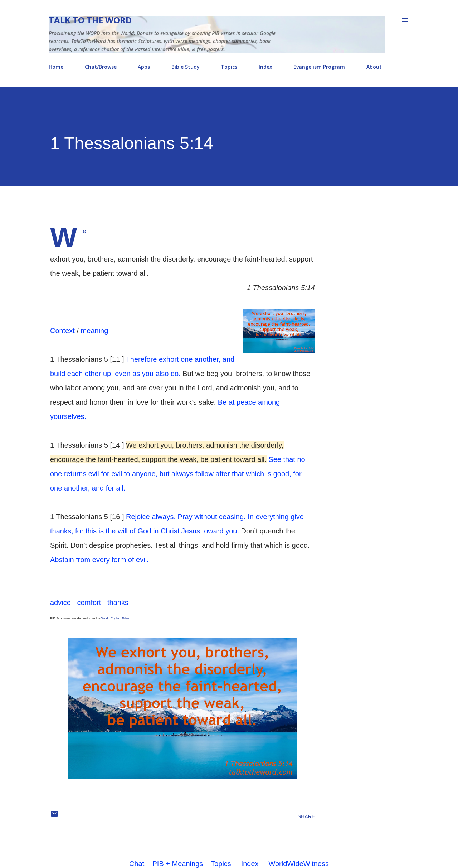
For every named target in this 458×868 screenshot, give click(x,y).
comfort (89, 603)
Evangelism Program (319, 67)
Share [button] (306, 816)
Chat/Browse (101, 67)
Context (62, 331)
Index (265, 67)
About (374, 67)
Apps (144, 67)
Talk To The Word (90, 20)
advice (60, 603)
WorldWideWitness (299, 864)
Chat (137, 864)
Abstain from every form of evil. (99, 560)
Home (56, 67)
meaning (95, 331)
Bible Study (186, 67)
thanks (118, 603)
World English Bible (115, 618)
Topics (229, 67)
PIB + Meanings (178, 864)
